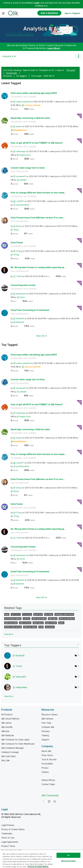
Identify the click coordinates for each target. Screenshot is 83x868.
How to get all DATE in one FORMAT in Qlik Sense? (37, 143)
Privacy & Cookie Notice (13, 829)
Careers (45, 772)
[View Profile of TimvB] (19, 276)
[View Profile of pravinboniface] (23, 205)
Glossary (46, 731)
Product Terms (8, 846)
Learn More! (54, 48)
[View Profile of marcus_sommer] (32, 105)
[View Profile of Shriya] (19, 226)
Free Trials (46, 723)
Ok (68, 855)
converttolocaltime (13, 619)
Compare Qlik (48, 727)
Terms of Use (8, 838)
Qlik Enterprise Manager (13, 748)
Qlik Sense (6, 723)
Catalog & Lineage (10, 752)
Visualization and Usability (23, 97)
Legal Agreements (10, 842)
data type (53, 619)
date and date (11, 623)
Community (11, 73)
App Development (20, 171)
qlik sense (16, 614)
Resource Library (50, 714)
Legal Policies (8, 825)
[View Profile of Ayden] (19, 126)
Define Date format (13, 627)
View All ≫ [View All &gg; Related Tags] (9, 634)
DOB (41, 627)
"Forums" (71, 70)
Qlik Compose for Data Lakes (15, 740)
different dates (30, 627)
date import (38, 623)
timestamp (27, 614)
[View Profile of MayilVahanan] (20, 130)
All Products (7, 714)
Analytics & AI (41, 29)
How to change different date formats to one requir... (38, 193)
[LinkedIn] (49, 801)
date (7, 614)
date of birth (51, 623)
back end (38, 614)
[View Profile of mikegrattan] (21, 687)
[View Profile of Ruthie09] (20, 318)
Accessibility (47, 764)
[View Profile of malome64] (21, 677)
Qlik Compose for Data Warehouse (18, 744)
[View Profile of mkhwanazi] (21, 294)
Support (45, 740)
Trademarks (7, 834)
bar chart (49, 614)
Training (45, 735)
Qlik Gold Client (8, 756)
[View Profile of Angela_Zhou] (25, 155)
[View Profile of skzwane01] (21, 176)
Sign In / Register (72, 13)
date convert (25, 623)
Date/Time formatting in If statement (30, 310)
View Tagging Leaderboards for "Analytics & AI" (41, 644)
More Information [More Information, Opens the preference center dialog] (69, 861)
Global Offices (48, 780)
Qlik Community (50, 795)
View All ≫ (42, 336)
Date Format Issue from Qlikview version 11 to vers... (38, 218)
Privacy (45, 768)
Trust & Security (49, 759)
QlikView (5, 731)
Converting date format (23, 285)
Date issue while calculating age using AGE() (34, 93)
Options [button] (78, 56)
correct (26, 619)
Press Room (47, 755)
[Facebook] (55, 801)
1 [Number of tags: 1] (78, 656)
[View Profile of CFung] (19, 251)
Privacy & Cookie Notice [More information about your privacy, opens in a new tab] (38, 867)
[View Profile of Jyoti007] (20, 201)
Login (37, 3)
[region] (41, 859)
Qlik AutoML (7, 727)
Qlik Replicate (8, 735)
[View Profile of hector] (22, 297)
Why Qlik (5, 760)
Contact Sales (48, 784)
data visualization (67, 619)
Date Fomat (17, 243)
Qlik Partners (47, 719)
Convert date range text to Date (28, 168)
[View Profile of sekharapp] (21, 151)
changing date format (64, 614)
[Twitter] (43, 801)
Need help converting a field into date (30, 118)
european (50, 627)
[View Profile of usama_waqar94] (23, 102)
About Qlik (46, 751)
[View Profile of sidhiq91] (23, 180)
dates (61, 623)
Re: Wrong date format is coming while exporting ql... (38, 267)
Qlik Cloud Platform (10, 719)
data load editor (39, 619)
